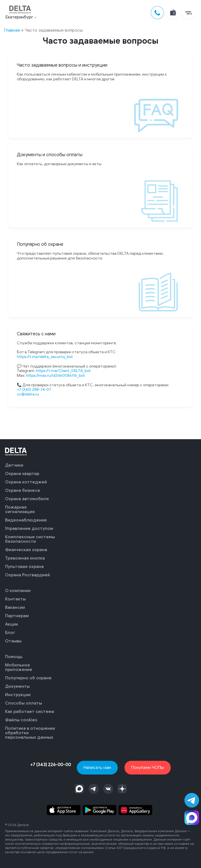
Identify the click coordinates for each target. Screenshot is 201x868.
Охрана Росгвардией (27, 575)
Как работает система (30, 712)
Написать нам (97, 767)
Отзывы (13, 641)
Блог (10, 633)
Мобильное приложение (19, 667)
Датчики (14, 465)
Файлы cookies (21, 720)
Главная (12, 30)
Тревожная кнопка (25, 558)
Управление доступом (29, 528)
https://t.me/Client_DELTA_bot (63, 371)
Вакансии (15, 607)
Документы (17, 686)
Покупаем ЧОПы (148, 767)
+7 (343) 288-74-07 (34, 389)
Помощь (14, 657)
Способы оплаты (24, 703)
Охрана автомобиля (27, 499)
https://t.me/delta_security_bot (45, 357)
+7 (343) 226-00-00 (51, 765)
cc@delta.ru (28, 394)
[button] (189, 13)
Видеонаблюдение (26, 520)
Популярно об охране (28, 678)
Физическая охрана (26, 550)
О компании (18, 591)
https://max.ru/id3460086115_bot (56, 375)
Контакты (15, 599)
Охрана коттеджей (26, 482)
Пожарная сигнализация (20, 509)
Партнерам (17, 616)
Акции (11, 624)
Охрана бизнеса (22, 490)
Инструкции (18, 695)
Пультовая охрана (24, 567)
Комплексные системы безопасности (30, 539)
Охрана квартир (22, 474)
